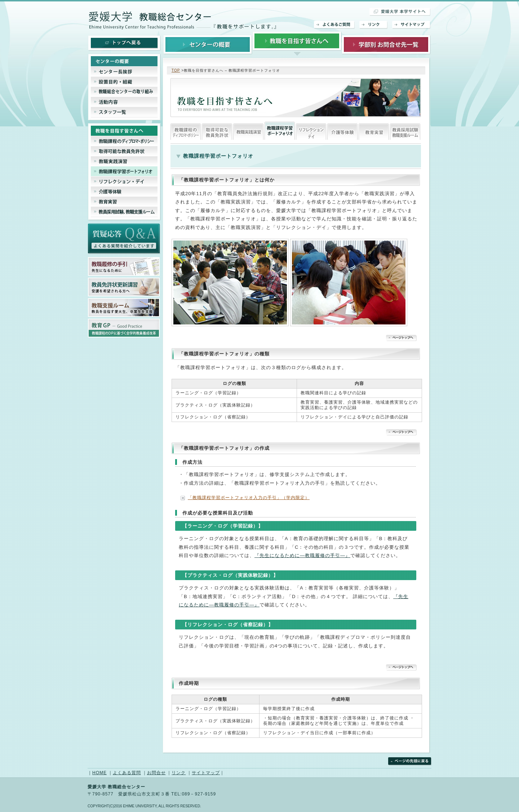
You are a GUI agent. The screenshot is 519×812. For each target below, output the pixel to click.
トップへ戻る (124, 43)
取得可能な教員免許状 (217, 131)
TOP (176, 70)
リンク (374, 25)
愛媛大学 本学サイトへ (400, 12)
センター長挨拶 (125, 72)
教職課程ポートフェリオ (280, 131)
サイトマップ (411, 25)
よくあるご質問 (334, 25)
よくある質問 (127, 773)
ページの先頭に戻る (410, 761)
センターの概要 (208, 44)
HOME (99, 773)
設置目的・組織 (125, 82)
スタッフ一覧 (125, 114)
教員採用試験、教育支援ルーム (405, 131)
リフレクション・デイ (311, 131)
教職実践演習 (248, 131)
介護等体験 (342, 131)
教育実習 (374, 131)
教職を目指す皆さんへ (297, 44)
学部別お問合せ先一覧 (386, 44)
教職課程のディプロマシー (186, 131)
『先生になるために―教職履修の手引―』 (302, 555)
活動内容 (125, 102)
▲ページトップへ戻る (401, 338)
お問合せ (156, 773)
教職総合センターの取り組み (125, 92)
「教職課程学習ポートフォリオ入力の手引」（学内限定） (249, 498)
